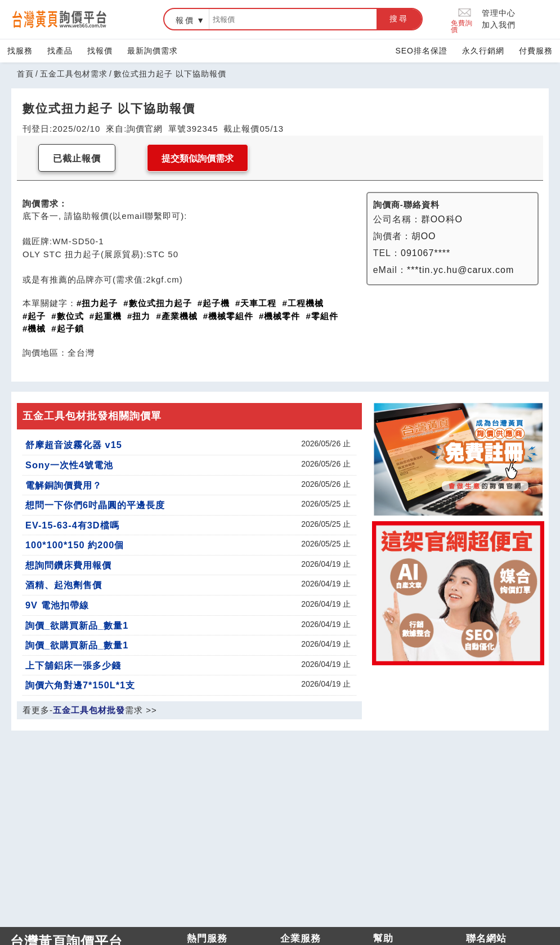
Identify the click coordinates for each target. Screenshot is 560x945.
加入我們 (499, 25)
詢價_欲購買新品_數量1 (77, 625)
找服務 (20, 51)
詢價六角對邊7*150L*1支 (80, 685)
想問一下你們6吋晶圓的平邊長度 (95, 505)
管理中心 (499, 13)
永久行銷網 (483, 51)
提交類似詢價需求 (198, 158)
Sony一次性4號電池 (69, 465)
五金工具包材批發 (89, 710)
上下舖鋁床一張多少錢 (73, 665)
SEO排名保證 (421, 51)
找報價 (100, 51)
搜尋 (399, 19)
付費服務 (536, 51)
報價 (185, 20)
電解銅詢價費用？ (64, 485)
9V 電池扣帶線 (57, 605)
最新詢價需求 (153, 51)
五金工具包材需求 (74, 74)
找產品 (60, 51)
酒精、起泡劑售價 (64, 585)
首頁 (25, 74)
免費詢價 (462, 19)
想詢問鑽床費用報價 (68, 565)
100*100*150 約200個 (75, 545)
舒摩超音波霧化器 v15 (74, 445)
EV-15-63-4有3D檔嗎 (72, 525)
